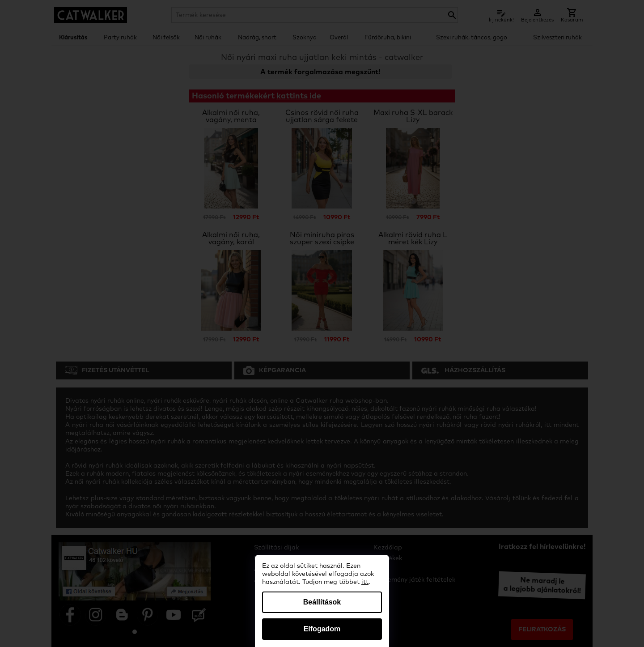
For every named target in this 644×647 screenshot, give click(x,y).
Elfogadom (322, 629)
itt (365, 582)
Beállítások (322, 602)
